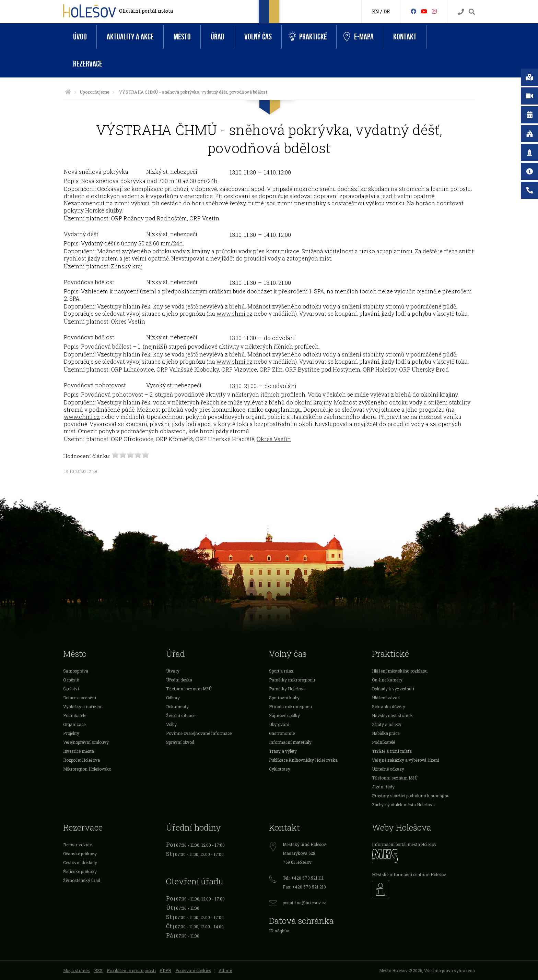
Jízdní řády (383, 787)
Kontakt (405, 37)
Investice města (79, 751)
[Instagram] (434, 11)
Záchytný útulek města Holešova (403, 804)
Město (182, 37)
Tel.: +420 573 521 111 (303, 878)
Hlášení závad (386, 698)
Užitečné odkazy (388, 769)
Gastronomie (282, 733)
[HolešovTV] (424, 11)
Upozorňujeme (94, 92)
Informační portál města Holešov (404, 844)
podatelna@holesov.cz (304, 903)
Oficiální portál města (146, 11)
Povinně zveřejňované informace (199, 733)
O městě (71, 680)
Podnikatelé (75, 715)
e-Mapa (359, 37)
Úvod (80, 37)
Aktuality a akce (130, 37)
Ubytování (279, 724)
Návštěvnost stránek (392, 715)
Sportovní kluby (284, 698)
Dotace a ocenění (80, 698)
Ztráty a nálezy (387, 724)
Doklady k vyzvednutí (393, 689)
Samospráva (76, 671)
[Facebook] (413, 11)
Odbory (173, 698)
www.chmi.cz (235, 313)
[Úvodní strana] (68, 92)
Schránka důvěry (389, 706)
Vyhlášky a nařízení (83, 706)
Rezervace (88, 64)
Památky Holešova (287, 689)
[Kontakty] (461, 12)
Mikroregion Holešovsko (87, 769)
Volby (171, 724)
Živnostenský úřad (82, 880)
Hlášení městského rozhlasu (400, 671)
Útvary (173, 671)
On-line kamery (387, 680)
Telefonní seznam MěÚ (189, 689)
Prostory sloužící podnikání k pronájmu (411, 796)
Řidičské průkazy (80, 871)
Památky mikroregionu (292, 680)
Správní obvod (180, 742)
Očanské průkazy (80, 854)
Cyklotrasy (280, 769)
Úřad (218, 37)
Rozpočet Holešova (81, 760)
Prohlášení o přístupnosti (131, 970)
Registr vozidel (78, 845)
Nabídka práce (386, 733)
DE (387, 11)
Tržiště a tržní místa (392, 751)
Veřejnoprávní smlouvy (86, 742)
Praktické (308, 37)
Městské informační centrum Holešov (409, 874)
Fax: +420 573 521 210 (304, 887)
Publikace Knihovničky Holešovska (303, 760)
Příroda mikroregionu (290, 706)
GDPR (166, 970)
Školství (71, 689)
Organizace (74, 724)
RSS (98, 970)
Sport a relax (281, 671)
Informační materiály (290, 742)
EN (376, 11)
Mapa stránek (77, 970)
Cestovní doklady (80, 862)
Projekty (71, 733)
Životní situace (181, 715)
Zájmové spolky (284, 715)
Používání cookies (193, 970)
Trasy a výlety (283, 751)
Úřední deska (179, 680)
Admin (225, 970)
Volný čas (258, 37)
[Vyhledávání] (472, 12)
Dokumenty (177, 706)
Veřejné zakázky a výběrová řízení (406, 760)
